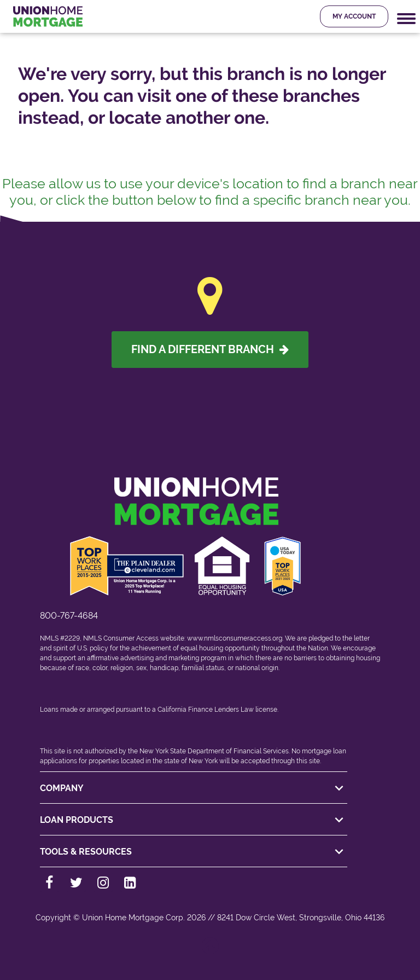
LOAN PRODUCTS (194, 820)
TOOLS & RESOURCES (194, 852)
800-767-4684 (69, 616)
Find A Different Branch (210, 349)
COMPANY (194, 788)
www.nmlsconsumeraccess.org (235, 638)
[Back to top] (210, 951)
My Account (354, 16)
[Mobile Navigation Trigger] (406, 19)
